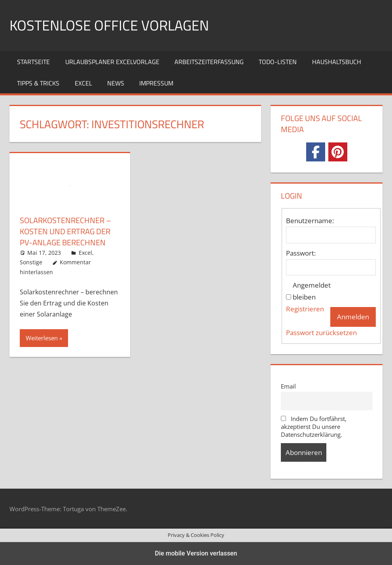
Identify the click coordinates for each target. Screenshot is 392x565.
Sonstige (31, 262)
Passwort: (301, 253)
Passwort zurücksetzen (321, 333)
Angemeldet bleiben (312, 291)
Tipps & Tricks (38, 83)
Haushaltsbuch (337, 62)
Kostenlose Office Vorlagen (109, 25)
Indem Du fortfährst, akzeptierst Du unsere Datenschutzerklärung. (314, 427)
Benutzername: (310, 221)
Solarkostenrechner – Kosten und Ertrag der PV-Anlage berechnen (65, 231)
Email (288, 386)
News (116, 83)
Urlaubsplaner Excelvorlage (112, 62)
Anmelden (353, 317)
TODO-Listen (278, 62)
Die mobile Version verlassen (196, 553)
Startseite (33, 62)
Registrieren (305, 309)
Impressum (156, 83)
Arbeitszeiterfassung (209, 62)
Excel (83, 83)
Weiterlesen (42, 338)
